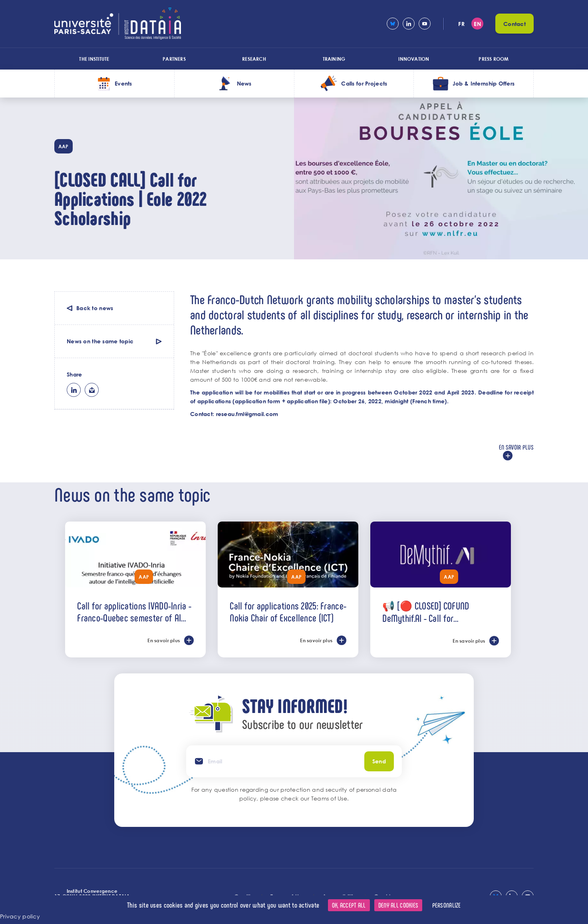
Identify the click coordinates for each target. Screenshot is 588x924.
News (244, 83)
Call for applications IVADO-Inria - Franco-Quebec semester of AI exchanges (134, 611)
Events (123, 83)
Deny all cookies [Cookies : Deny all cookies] (398, 905)
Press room (494, 59)
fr (461, 24)
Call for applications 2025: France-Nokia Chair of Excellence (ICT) (288, 611)
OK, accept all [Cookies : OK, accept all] (349, 905)
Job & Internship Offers (484, 83)
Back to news (95, 308)
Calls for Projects (364, 83)
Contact (514, 24)
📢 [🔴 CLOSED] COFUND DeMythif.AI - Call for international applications (426, 612)
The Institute (94, 59)
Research (254, 59)
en (477, 24)
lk (74, 390)
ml (92, 390)
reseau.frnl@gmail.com (247, 414)
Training (334, 59)
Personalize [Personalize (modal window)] (447, 905)
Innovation (414, 59)
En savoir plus (516, 447)
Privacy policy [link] (20, 916)
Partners (174, 59)
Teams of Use (329, 798)
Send (379, 761)
